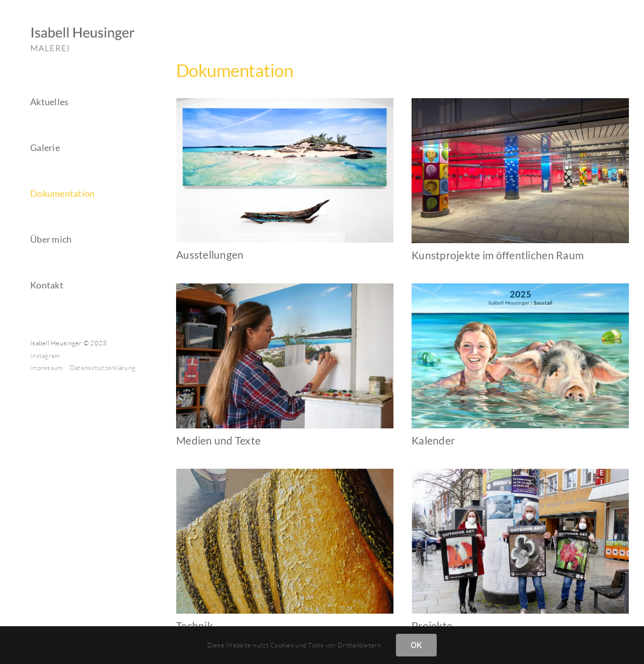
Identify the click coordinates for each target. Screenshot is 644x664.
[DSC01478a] (285, 288)
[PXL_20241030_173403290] (520, 103)
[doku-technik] (285, 473)
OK (416, 645)
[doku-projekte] (520, 473)
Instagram (45, 355)
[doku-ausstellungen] (285, 103)
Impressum (47, 367)
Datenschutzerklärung (103, 367)
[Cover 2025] (520, 288)
